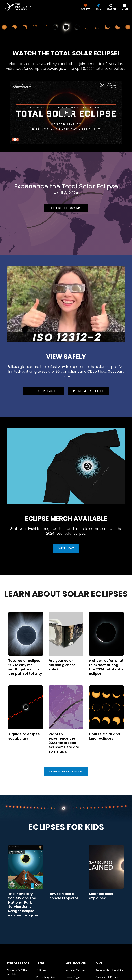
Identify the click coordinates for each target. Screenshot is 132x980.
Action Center (76, 970)
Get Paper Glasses (43, 391)
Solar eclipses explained (101, 896)
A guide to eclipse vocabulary (24, 736)
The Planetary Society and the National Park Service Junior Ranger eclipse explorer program (24, 904)
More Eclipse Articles (66, 772)
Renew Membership (109, 970)
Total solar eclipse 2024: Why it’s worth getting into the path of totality (25, 667)
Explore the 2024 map (66, 208)
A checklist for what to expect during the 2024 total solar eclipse (106, 667)
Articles (41, 970)
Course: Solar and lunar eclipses (104, 736)
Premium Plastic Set (88, 391)
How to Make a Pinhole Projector (63, 896)
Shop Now (66, 548)
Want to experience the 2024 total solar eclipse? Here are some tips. (64, 743)
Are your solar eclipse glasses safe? (62, 665)
